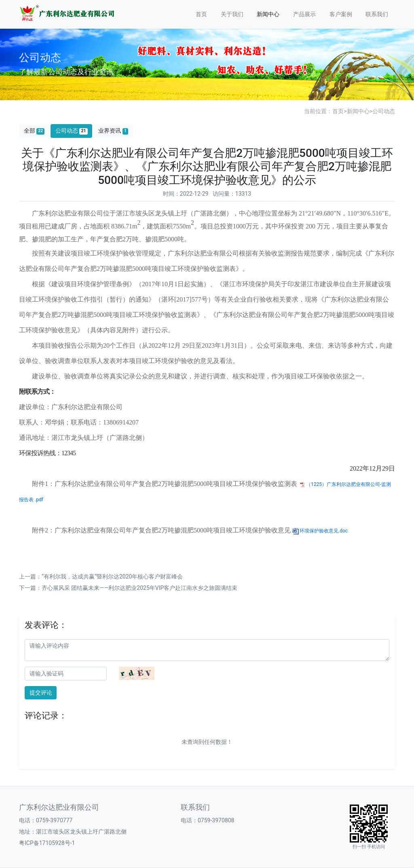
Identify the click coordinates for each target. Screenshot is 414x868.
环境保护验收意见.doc (324, 531)
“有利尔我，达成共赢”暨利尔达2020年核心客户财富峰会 (112, 577)
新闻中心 (268, 14)
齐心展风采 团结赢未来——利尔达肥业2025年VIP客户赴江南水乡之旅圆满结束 (139, 588)
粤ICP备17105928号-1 (47, 843)
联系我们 (377, 14)
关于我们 (232, 14)
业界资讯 (113, 131)
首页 (201, 14)
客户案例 (341, 14)
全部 (34, 131)
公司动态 (384, 111)
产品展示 (304, 14)
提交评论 (41, 693)
